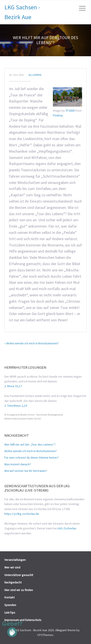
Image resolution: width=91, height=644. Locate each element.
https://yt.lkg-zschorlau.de (22, 514)
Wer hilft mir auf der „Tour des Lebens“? (30, 444)
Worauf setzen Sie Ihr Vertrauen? (26, 471)
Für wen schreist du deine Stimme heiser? (32, 457)
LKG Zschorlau (67, 528)
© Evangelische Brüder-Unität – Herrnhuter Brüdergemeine (34, 415)
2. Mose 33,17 (13, 386)
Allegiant (61, 630)
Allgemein (35, 75)
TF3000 (70, 111)
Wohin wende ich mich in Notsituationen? (31, 451)
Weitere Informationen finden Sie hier (23, 419)
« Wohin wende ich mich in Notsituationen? (32, 343)
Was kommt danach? (18, 464)
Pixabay (58, 115)
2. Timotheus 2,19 (16, 406)
